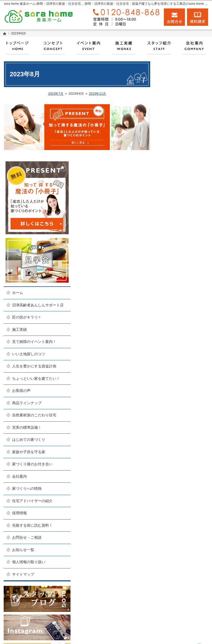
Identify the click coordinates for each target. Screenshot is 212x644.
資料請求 (198, 17)
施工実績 (174, 209)
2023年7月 (56, 94)
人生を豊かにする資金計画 (185, 253)
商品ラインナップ (181, 297)
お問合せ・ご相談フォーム (180, 599)
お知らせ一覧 (178, 462)
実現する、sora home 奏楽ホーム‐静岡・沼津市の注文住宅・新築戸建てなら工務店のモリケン (113, 635)
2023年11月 (97, 94)
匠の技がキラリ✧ (181, 197)
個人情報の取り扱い (183, 474)
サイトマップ (178, 486)
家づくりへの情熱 (181, 392)
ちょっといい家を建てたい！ (185, 270)
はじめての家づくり (183, 338)
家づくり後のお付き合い (185, 365)
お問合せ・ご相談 (181, 450)
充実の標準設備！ (181, 326)
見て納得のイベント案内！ (185, 224)
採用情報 (174, 421)
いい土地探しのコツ (183, 238)
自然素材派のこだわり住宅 (185, 311)
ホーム (172, 168)
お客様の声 (176, 284)
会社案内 (174, 379)
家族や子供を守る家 (183, 350)
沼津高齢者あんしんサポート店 (185, 183)
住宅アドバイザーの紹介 (185, 406)
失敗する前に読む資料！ (183, 435)
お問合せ (174, 17)
